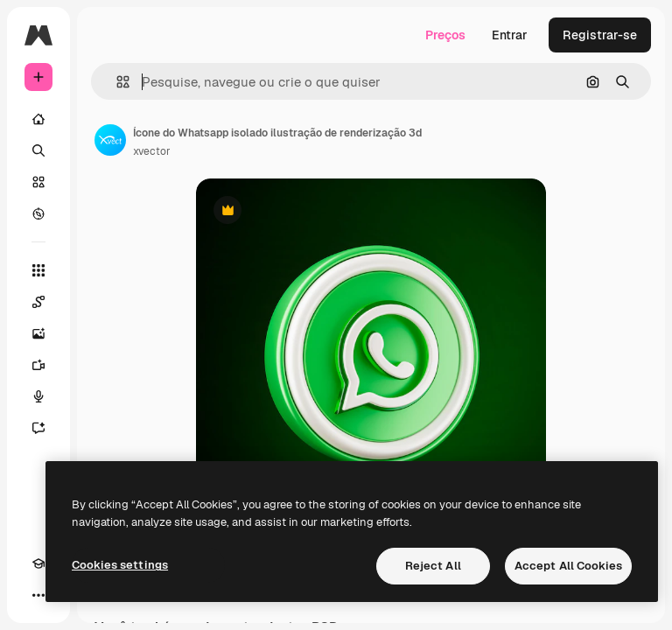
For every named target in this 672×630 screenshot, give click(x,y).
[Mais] (38, 595)
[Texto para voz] (47, 396)
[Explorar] (38, 213)
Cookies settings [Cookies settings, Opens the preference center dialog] (120, 565)
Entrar (510, 35)
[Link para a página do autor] (110, 140)
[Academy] (38, 563)
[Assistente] (47, 428)
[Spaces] (47, 302)
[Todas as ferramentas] (38, 270)
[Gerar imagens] (47, 333)
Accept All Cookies (568, 566)
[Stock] (38, 182)
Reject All (433, 566)
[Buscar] (38, 150)
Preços (445, 35)
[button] (116, 82)
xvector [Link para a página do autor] (152, 151)
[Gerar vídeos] (47, 365)
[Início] (38, 119)
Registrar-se (600, 35)
